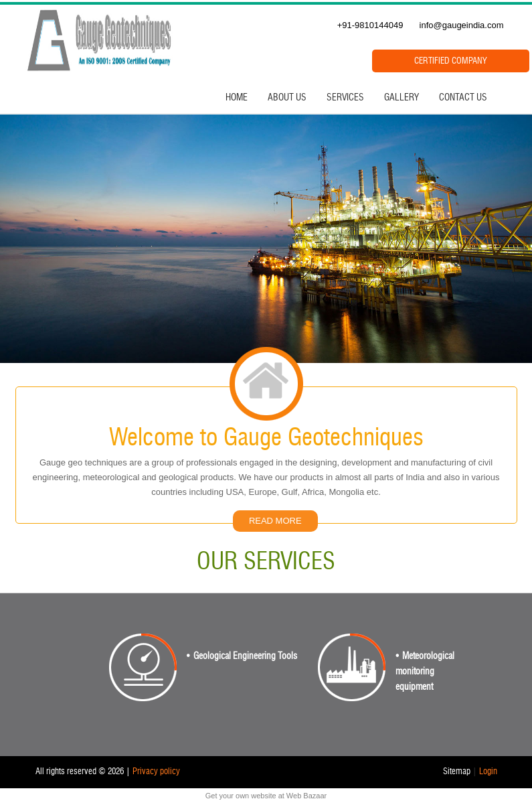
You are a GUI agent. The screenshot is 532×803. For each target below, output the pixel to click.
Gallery (402, 98)
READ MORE (275, 521)
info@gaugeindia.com (462, 25)
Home (237, 98)
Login (488, 772)
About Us (287, 98)
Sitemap (457, 772)
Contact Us (463, 98)
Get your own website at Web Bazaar (266, 796)
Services (345, 98)
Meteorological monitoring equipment (425, 672)
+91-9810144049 (370, 25)
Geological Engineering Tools (245, 656)
